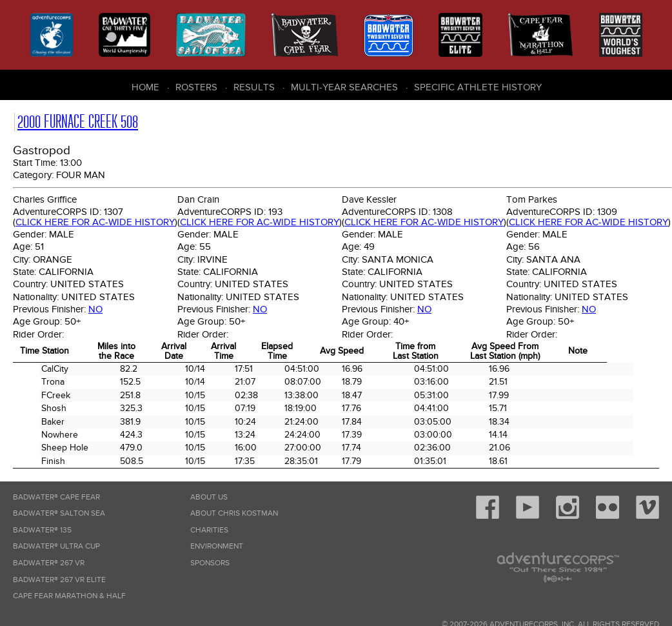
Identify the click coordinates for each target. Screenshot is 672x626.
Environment (217, 546)
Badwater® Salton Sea (59, 513)
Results (254, 87)
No (95, 309)
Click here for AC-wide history (95, 222)
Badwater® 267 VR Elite (59, 580)
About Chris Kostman (234, 513)
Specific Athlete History (478, 87)
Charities (209, 530)
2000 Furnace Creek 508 (78, 122)
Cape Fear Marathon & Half (69, 596)
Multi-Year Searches (344, 87)
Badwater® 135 (42, 530)
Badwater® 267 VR (49, 563)
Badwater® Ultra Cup (56, 546)
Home (145, 87)
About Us (209, 497)
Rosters (196, 87)
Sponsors (210, 563)
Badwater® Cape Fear (56, 497)
